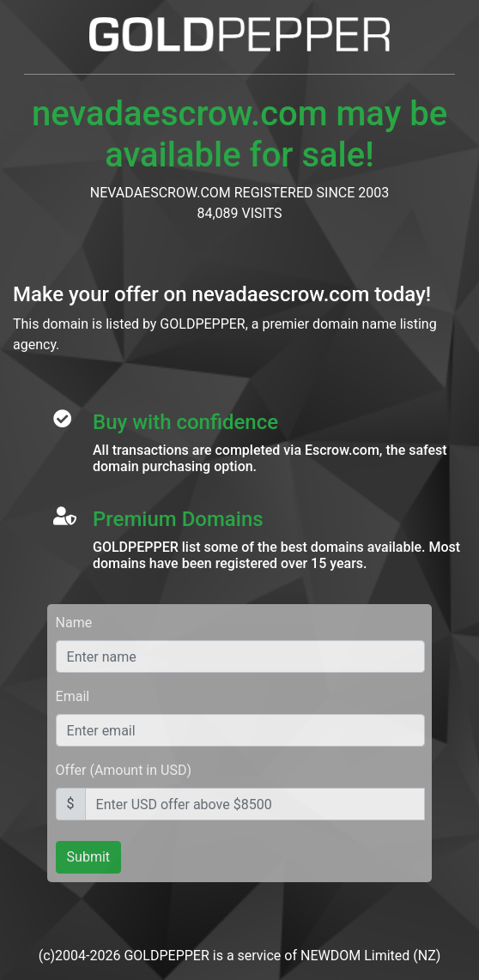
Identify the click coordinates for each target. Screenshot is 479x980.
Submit (88, 857)
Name (74, 623)
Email (73, 696)
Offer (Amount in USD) (124, 770)
